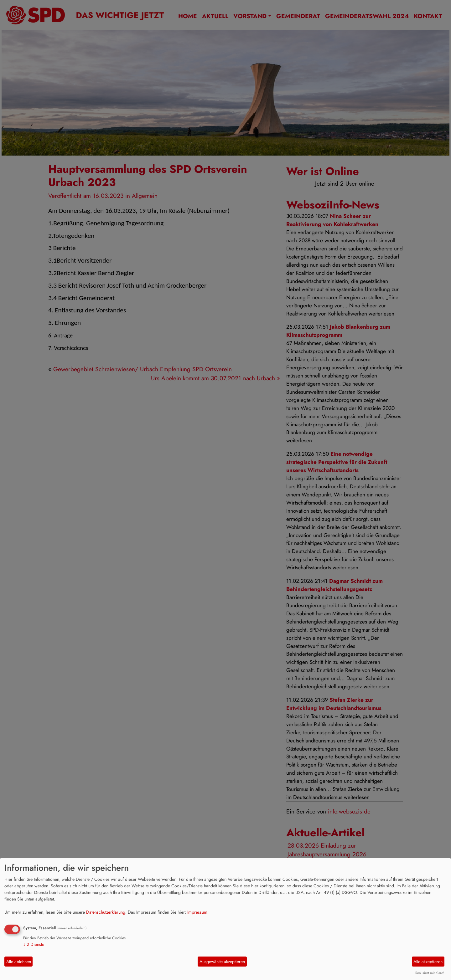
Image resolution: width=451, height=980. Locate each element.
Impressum (197, 912)
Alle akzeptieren (428, 962)
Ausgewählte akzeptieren (222, 962)
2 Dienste (34, 944)
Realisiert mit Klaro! (430, 973)
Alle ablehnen (19, 962)
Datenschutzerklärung (106, 912)
